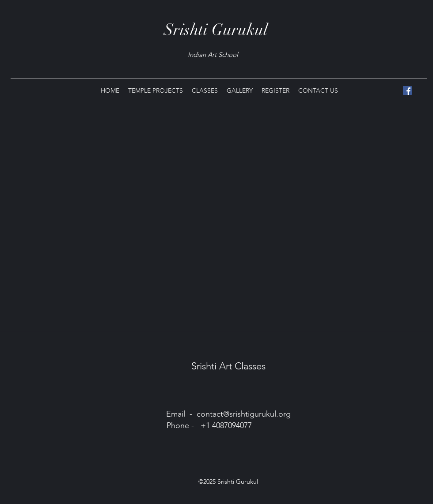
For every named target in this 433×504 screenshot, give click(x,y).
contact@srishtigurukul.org (244, 414)
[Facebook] (407, 90)
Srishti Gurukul (216, 30)
